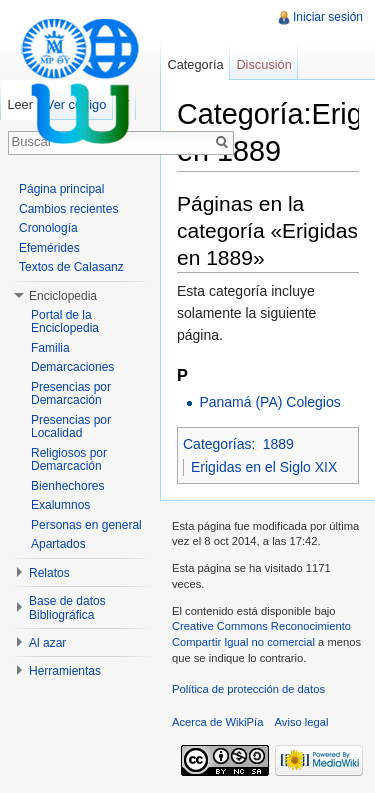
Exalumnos (60, 505)
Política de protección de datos (248, 689)
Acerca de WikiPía (217, 722)
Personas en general (86, 525)
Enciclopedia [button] (63, 296)
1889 (278, 444)
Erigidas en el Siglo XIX (264, 467)
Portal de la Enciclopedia (65, 322)
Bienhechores (67, 486)
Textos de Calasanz (71, 267)
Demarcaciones (72, 367)
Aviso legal (302, 722)
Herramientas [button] (65, 671)
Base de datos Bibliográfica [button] (67, 608)
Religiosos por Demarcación (69, 460)
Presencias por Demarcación (71, 394)
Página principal (61, 189)
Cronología (48, 228)
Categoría (195, 64)
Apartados (58, 544)
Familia (50, 348)
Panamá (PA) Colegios (269, 402)
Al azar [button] (47, 643)
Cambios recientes (68, 209)
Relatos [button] (49, 573)
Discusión (263, 64)
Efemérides (49, 248)
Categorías (217, 444)
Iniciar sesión (328, 17)
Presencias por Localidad (71, 427)
